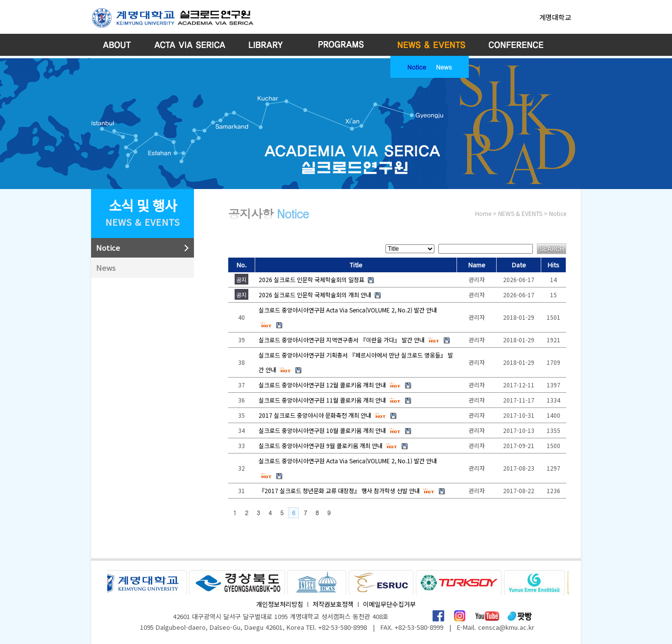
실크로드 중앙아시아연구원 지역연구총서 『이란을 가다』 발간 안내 (342, 340)
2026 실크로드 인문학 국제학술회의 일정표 (312, 279)
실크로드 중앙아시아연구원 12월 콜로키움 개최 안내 (322, 385)
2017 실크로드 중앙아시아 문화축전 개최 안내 (315, 415)
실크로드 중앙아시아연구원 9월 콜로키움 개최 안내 (321, 445)
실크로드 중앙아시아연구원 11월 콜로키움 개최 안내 (322, 400)
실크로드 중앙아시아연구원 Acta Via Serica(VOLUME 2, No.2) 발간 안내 (348, 310)
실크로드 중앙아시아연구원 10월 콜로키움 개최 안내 (322, 430)
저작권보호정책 (333, 604)
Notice (417, 67)
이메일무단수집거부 (389, 604)
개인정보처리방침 (280, 604)
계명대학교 (555, 17)
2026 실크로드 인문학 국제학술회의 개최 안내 (315, 295)
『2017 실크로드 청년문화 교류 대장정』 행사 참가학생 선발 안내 (339, 490)
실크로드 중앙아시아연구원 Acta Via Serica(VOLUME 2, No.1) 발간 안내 (348, 461)
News (444, 67)
